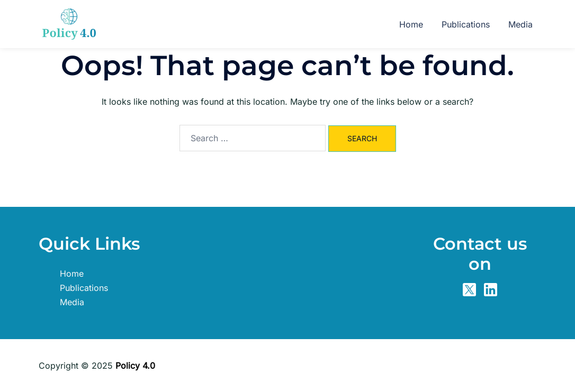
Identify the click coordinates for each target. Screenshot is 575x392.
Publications (466, 24)
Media (520, 24)
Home (411, 24)
